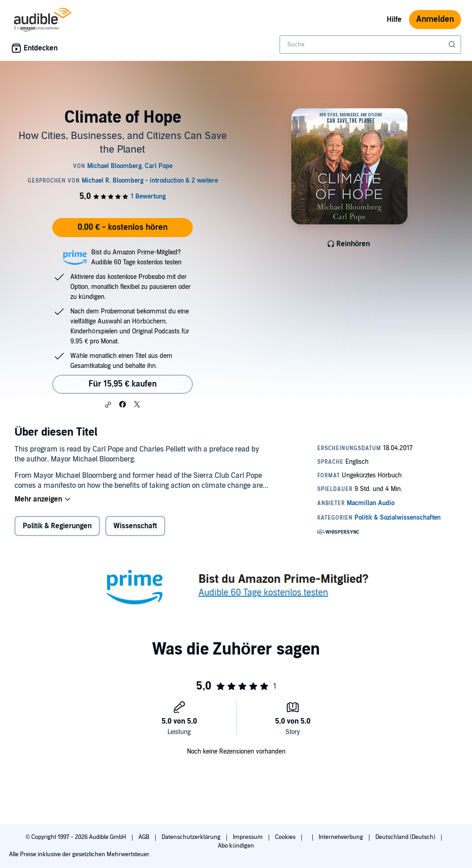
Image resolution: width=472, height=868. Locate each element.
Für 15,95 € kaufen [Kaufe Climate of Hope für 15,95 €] (123, 384)
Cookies (286, 837)
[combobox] (370, 45)
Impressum (248, 837)
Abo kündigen (236, 846)
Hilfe (394, 20)
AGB (145, 837)
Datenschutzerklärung (192, 837)
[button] (108, 405)
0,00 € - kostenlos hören (123, 227)
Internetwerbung (342, 837)
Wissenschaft (135, 526)
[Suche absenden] (453, 45)
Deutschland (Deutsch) (406, 837)
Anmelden (435, 19)
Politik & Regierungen (57, 526)
